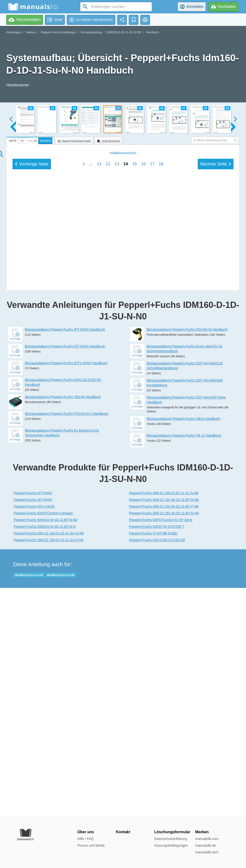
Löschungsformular (172, 832)
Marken (31, 32)
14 (126, 488)
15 (135, 488)
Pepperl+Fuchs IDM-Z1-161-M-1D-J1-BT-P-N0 (164, 735)
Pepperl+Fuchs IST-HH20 (33, 728)
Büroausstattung (91, 32)
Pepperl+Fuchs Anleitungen (58, 32)
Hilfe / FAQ (86, 839)
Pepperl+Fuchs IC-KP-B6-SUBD (153, 762)
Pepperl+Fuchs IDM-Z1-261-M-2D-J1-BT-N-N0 (164, 741)
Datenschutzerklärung (171, 839)
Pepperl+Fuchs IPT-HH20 (33, 721)
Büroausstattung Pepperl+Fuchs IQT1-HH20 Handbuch (66, 591)
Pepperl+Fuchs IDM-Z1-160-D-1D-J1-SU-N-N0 (49, 762)
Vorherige (32, 488)
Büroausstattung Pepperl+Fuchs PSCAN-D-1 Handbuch (67, 642)
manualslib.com (207, 839)
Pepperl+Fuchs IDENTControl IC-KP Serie (161, 748)
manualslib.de (205, 845)
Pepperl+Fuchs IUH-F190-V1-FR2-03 (157, 768)
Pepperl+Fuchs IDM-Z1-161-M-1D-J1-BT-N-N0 (164, 728)
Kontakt (123, 832)
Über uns (86, 832)
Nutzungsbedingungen (171, 845)
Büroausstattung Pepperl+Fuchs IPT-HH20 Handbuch (65, 558)
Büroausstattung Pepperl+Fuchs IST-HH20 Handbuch (65, 575)
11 (99, 488)
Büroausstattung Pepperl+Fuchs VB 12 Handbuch (184, 664)
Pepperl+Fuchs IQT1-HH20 (34, 735)
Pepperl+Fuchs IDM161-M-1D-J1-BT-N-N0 (46, 748)
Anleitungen (14, 32)
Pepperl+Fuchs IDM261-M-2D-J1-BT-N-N (45, 755)
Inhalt (123, 477)
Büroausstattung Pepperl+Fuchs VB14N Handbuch (63, 625)
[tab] (31, 140)
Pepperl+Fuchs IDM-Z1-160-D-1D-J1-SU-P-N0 (49, 768)
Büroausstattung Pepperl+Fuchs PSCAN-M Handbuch (187, 558)
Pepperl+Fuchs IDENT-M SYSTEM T (157, 755)
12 (108, 488)
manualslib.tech (207, 852)
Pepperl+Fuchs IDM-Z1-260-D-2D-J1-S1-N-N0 (164, 721)
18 (161, 488)
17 (152, 488)
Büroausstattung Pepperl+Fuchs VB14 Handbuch (184, 647)
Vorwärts (45, 141)
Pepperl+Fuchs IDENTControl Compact (43, 741)
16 (143, 488)
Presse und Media (91, 845)
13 (117, 488)
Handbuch (152, 32)
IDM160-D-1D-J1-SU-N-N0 (124, 32)
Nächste (216, 488)
